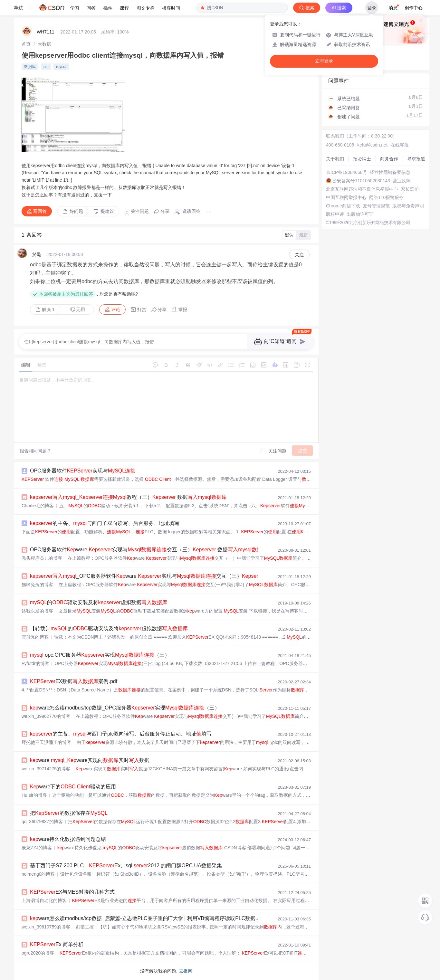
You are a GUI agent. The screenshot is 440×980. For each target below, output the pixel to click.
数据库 (30, 67)
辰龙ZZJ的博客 (37, 848)
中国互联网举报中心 (346, 197)
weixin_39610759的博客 (46, 927)
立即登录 (324, 61)
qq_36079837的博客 (42, 822)
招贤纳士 (362, 159)
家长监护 (410, 189)
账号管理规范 (376, 206)
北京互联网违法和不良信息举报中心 (362, 189)
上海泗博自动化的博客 (44, 900)
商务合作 (389, 159)
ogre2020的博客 (38, 953)
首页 (26, 44)
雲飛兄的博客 (35, 637)
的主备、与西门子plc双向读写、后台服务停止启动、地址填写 (121, 734)
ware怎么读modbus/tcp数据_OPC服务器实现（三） (125, 708)
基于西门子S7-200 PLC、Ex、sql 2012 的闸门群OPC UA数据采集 (126, 866)
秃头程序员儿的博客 (42, 558)
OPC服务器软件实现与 (83, 471)
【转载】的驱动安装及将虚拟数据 (109, 628)
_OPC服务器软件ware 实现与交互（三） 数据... (175, 576)
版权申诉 (335, 214)
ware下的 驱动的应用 (73, 787)
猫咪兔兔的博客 (37, 585)
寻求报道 (416, 159)
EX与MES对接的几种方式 (72, 892)
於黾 (37, 254)
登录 (372, 8)
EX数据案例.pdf (74, 681)
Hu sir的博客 (34, 795)
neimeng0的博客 (38, 874)
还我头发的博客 (37, 611)
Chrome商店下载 (343, 206)
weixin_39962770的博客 (46, 716)
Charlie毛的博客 (38, 506)
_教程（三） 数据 (128, 497)
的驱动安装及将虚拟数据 (99, 602)
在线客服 (400, 145)
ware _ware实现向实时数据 (90, 760)
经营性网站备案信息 (390, 172)
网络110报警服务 (386, 197)
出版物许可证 (360, 214)
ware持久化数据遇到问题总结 (68, 839)
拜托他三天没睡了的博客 (46, 742)
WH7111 (45, 32)
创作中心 (414, 8)
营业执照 (402, 181)
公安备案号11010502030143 (361, 181)
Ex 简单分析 (57, 944)
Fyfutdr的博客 (35, 663)
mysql (61, 67)
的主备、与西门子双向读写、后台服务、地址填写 (105, 523)
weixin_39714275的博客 (46, 769)
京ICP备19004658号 (347, 172)
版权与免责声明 (408, 206)
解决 (45, 309)
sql (46, 67)
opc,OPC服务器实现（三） (100, 655)
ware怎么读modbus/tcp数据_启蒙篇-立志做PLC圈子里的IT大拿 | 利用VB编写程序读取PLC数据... (145, 918)
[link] (26, 44)
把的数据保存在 (69, 813)
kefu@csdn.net (372, 145)
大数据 (44, 44)
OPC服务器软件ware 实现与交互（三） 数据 (148, 550)
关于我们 (335, 159)
